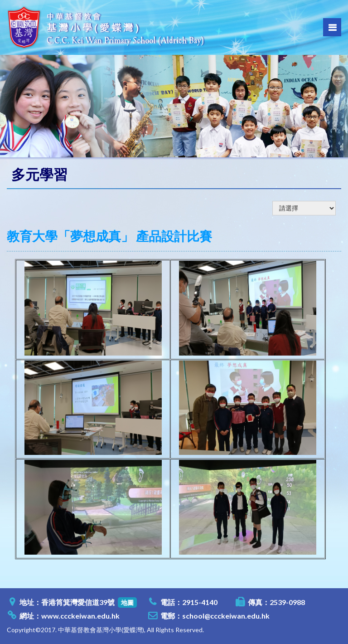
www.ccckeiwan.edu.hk (80, 616)
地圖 (127, 603)
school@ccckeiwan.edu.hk (226, 616)
